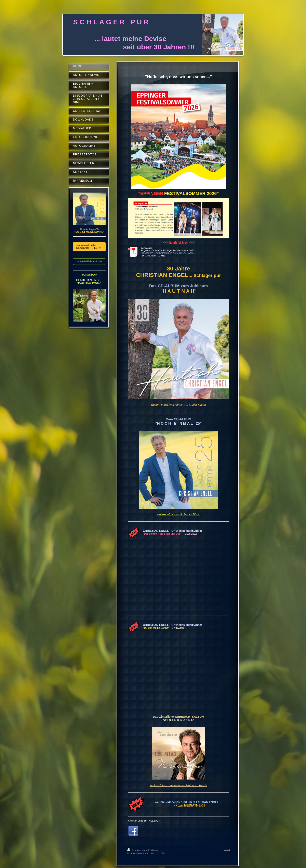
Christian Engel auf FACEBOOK (144, 821)
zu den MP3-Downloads (89, 262)
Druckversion (138, 850)
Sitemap (155, 850)
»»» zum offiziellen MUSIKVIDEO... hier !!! (89, 247)
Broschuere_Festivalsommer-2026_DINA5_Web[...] (168, 253)
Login (227, 850)
